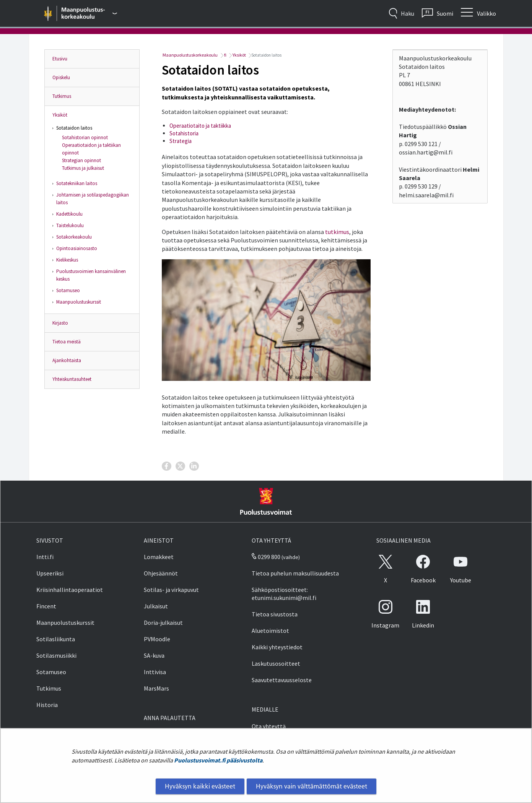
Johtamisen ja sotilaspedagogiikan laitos (93, 199)
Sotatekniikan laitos (77, 183)
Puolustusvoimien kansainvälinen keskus (91, 275)
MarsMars (156, 688)
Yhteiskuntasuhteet (72, 379)
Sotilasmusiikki (56, 655)
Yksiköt (60, 115)
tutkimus (337, 232)
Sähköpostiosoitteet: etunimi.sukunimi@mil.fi (284, 594)
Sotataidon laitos (74, 128)
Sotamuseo (68, 290)
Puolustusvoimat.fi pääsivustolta (218, 760)
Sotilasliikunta (56, 639)
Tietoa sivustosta (275, 614)
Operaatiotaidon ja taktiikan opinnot (91, 149)
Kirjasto (60, 323)
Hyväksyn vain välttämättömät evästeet (312, 786)
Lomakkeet (159, 557)
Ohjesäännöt (161, 573)
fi (225, 55)
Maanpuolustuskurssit (79, 302)
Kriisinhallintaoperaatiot (70, 590)
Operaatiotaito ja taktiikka (200, 126)
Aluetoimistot (270, 631)
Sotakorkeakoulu (74, 237)
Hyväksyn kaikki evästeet (200, 786)
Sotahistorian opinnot (85, 137)
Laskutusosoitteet (276, 663)
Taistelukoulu (70, 225)
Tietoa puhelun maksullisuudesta (295, 573)
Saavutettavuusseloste (282, 680)
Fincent (46, 606)
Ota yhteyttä (269, 726)
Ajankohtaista (67, 360)
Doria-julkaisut (163, 623)
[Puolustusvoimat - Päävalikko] (89, 13)
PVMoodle (157, 639)
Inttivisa (155, 672)
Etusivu (60, 59)
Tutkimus (62, 96)
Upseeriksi (50, 573)
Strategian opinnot (81, 160)
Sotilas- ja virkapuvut (171, 590)
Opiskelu (61, 77)
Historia (47, 705)
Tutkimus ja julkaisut (83, 168)
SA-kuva (154, 655)
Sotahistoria (184, 133)
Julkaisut (156, 606)
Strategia (181, 141)
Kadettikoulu (69, 214)
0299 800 (266, 557)
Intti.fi (45, 557)
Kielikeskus (67, 260)
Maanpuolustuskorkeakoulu (190, 55)
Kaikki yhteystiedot (277, 647)
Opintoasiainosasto (77, 248)
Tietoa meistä (67, 342)
